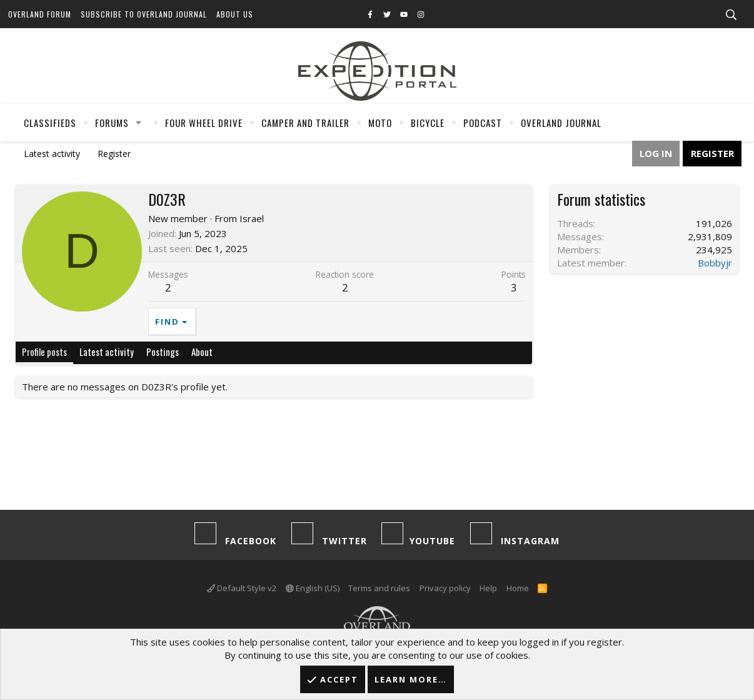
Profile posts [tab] (44, 352)
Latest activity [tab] (107, 352)
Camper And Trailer (305, 123)
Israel (252, 218)
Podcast (483, 123)
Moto (380, 123)
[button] (139, 123)
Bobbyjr (715, 263)
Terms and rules (379, 588)
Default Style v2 (242, 588)
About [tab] (202, 352)
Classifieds (50, 123)
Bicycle (428, 123)
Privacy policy (445, 588)
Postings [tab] (163, 352)
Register (114, 154)
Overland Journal (561, 123)
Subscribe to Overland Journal (144, 14)
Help (488, 588)
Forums (112, 123)
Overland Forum (40, 14)
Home (518, 588)
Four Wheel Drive (204, 123)
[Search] (731, 15)
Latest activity (52, 154)
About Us (235, 14)
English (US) (313, 588)
